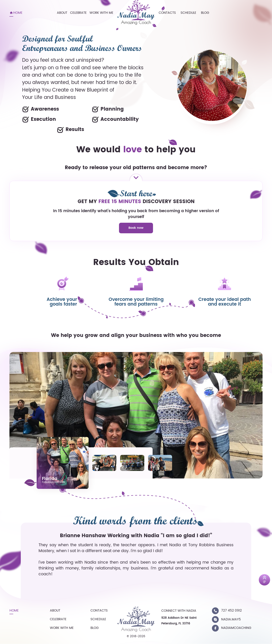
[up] (264, 580)
